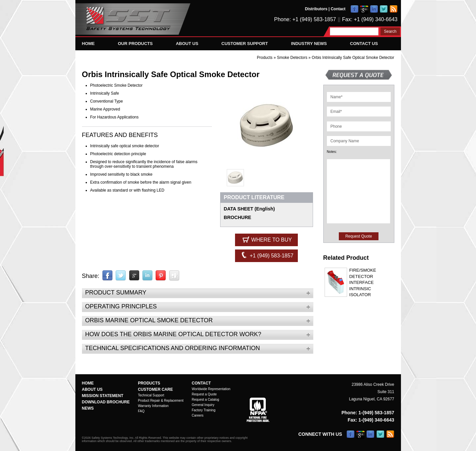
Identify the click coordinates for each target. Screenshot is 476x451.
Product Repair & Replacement (161, 401)
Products (265, 58)
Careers (198, 415)
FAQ (141, 411)
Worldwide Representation (211, 389)
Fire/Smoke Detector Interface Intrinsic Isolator (363, 282)
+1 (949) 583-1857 (267, 255)
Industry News (309, 44)
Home (88, 44)
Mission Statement (103, 396)
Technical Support (151, 395)
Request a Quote (204, 394)
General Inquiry (203, 405)
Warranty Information (153, 406)
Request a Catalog (205, 400)
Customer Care (155, 389)
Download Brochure (106, 402)
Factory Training (204, 410)
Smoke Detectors (293, 58)
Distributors (316, 9)
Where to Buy (267, 239)
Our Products (135, 44)
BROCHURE (238, 217)
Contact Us (364, 44)
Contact (338, 9)
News (88, 408)
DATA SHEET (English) (249, 209)
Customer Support (245, 44)
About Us (187, 44)
